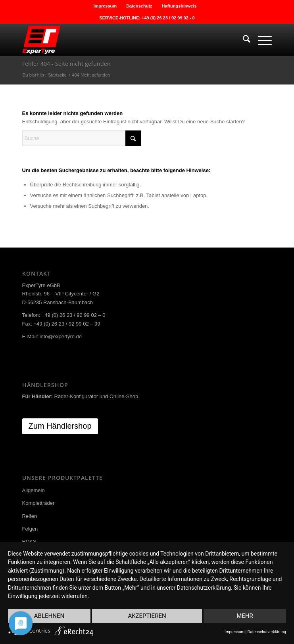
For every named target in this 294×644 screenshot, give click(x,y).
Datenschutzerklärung (267, 632)
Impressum (105, 6)
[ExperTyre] (122, 40)
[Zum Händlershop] (60, 426)
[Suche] (243, 40)
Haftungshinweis (179, 6)
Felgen (30, 529)
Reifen (30, 516)
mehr (245, 616)
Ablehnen (49, 616)
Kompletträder (38, 503)
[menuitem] (105, 6)
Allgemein (34, 490)
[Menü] (261, 40)
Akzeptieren (147, 616)
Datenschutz (139, 6)
